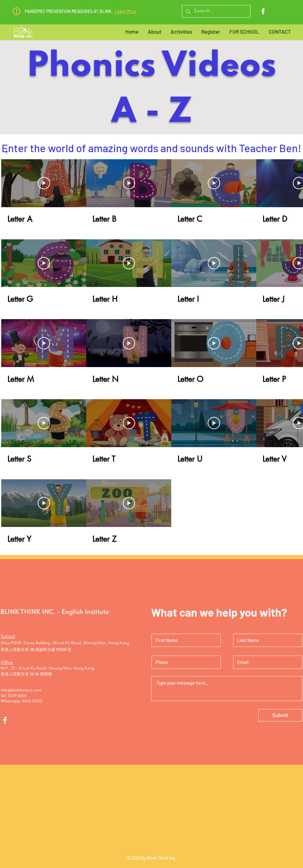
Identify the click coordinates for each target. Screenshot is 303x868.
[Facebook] (263, 11)
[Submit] (280, 715)
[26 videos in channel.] (151, 351)
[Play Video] (44, 183)
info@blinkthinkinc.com (21, 691)
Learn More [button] (126, 11)
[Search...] (216, 11)
